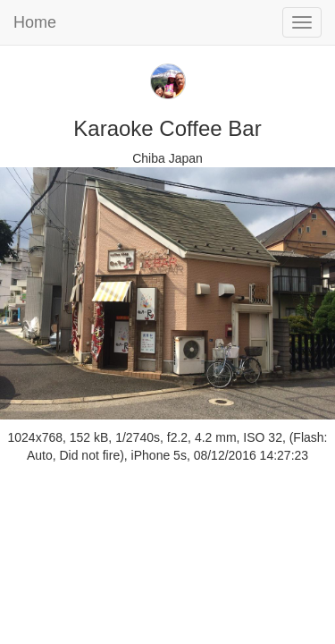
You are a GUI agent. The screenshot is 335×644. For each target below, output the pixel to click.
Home (35, 22)
